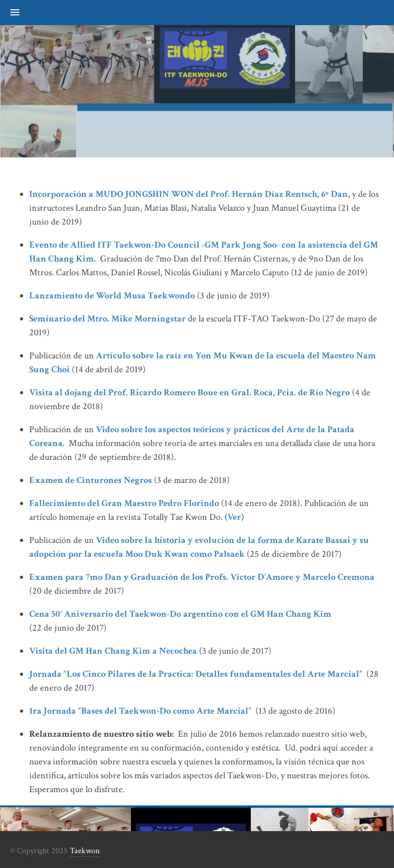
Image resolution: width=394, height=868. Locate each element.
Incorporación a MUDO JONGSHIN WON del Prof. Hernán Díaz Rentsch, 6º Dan (189, 194)
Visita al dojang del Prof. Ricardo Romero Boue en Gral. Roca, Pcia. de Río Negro (190, 392)
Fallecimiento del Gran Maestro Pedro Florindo (124, 503)
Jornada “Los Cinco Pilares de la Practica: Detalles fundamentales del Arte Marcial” (196, 674)
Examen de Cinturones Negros (91, 480)
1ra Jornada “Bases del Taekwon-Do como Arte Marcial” (140, 711)
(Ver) (234, 517)
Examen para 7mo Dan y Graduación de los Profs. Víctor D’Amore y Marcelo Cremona (203, 577)
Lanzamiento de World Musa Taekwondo (112, 296)
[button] (10, 13)
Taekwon (85, 851)
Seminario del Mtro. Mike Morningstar (107, 319)
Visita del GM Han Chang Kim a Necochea (113, 651)
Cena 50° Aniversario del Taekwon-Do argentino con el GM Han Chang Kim (180, 614)
